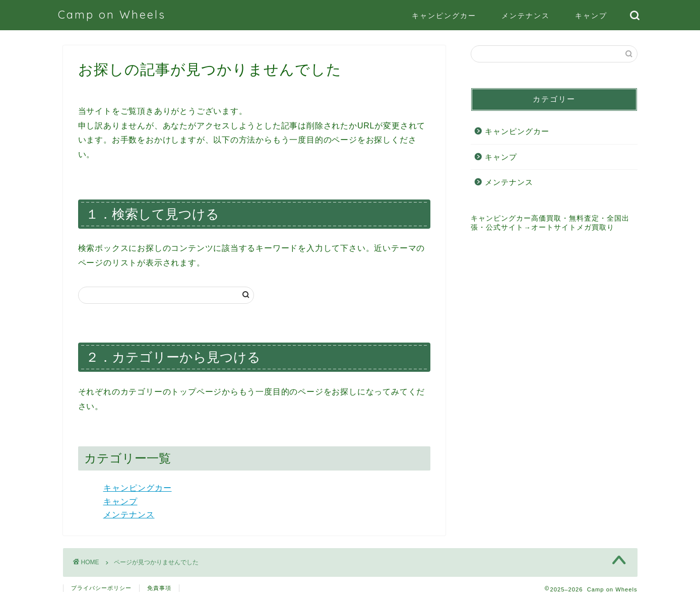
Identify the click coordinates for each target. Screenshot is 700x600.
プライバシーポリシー (101, 588)
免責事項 (159, 588)
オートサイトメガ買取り (573, 227)
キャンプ (591, 16)
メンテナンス (526, 16)
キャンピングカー (444, 16)
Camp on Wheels (112, 14)
